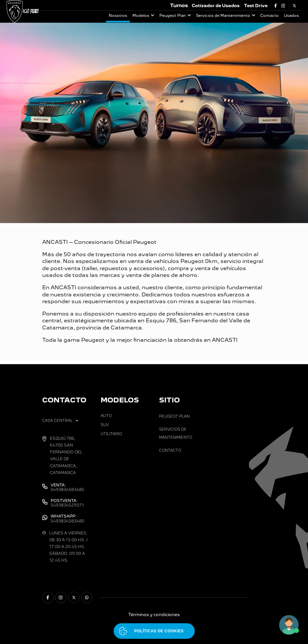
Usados (291, 16)
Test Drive (256, 6)
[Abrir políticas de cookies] (154, 631)
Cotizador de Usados (216, 6)
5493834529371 (67, 503)
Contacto (270, 16)
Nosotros (118, 16)
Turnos (179, 5)
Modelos (141, 16)
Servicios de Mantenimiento (223, 16)
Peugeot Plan (173, 16)
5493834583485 (68, 487)
